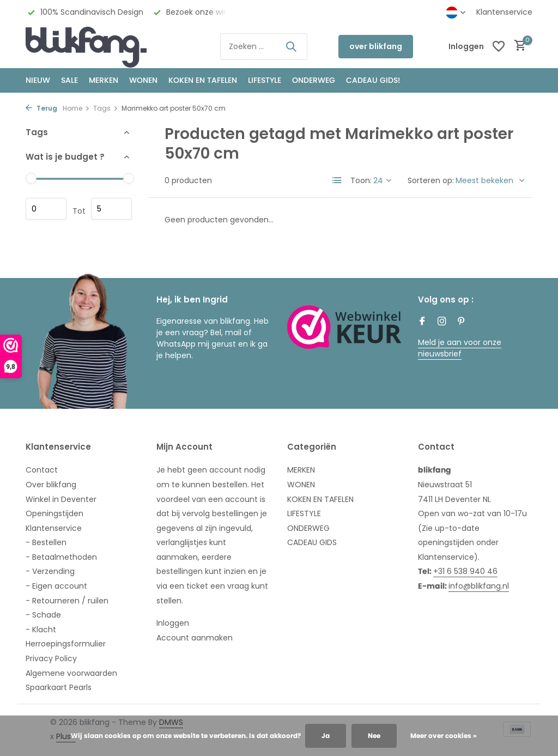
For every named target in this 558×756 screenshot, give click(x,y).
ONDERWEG (314, 80)
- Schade (43, 615)
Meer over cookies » (444, 736)
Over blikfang (51, 485)
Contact (42, 470)
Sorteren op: (431, 180)
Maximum (111, 209)
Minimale (46, 209)
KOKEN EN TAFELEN (203, 80)
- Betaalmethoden (61, 557)
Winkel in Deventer (61, 499)
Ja (326, 736)
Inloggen (173, 623)
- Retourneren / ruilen (67, 601)
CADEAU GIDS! (373, 80)
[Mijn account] (466, 47)
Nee (374, 736)
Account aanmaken (195, 638)
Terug (41, 108)
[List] (337, 180)
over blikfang (376, 46)
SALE (69, 80)
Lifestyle (265, 80)
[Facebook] (422, 322)
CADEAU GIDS (312, 542)
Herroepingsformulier (66, 644)
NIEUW (38, 80)
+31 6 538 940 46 (465, 571)
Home (76, 108)
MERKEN (104, 80)
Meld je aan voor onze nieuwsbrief (460, 348)
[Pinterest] (462, 322)
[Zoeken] (264, 47)
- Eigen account (56, 586)
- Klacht (41, 630)
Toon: (361, 180)
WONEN (143, 80)
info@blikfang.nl (479, 586)
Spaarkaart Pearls (59, 687)
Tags (106, 108)
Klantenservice (504, 12)
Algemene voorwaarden (71, 673)
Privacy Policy (51, 658)
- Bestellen (46, 542)
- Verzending (50, 571)
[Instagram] (442, 322)
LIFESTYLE (304, 513)
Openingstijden (54, 513)
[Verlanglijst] (499, 46)
